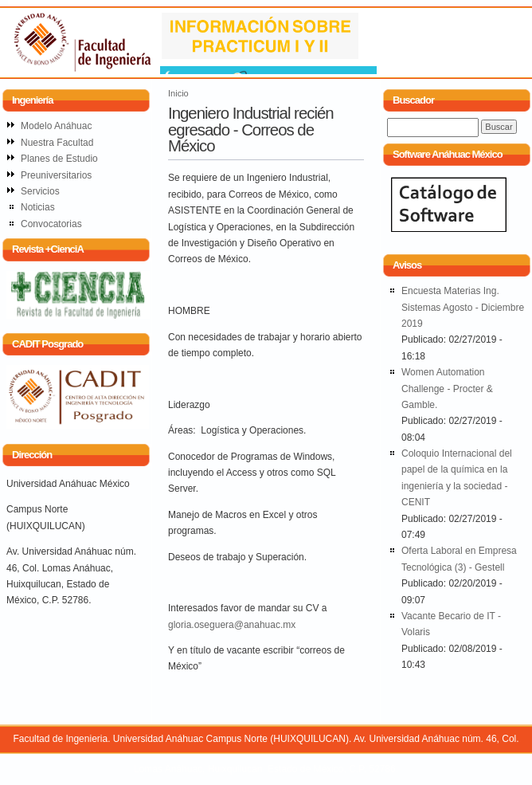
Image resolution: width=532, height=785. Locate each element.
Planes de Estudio (59, 159)
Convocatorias (51, 224)
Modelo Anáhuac (56, 126)
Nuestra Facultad (57, 143)
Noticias (38, 207)
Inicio (178, 93)
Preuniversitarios (56, 175)
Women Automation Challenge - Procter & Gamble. (447, 389)
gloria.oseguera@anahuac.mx (232, 625)
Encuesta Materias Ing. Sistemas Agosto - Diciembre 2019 (463, 307)
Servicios (40, 191)
